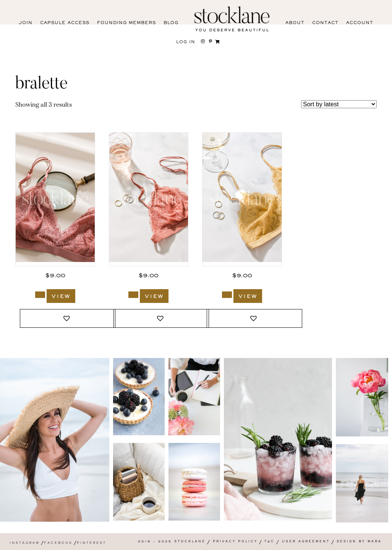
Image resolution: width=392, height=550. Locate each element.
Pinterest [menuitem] (92, 543)
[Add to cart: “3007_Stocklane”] (227, 295)
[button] (68, 318)
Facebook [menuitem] (58, 543)
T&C (270, 542)
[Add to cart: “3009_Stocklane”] (40, 295)
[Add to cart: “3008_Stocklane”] (133, 295)
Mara (375, 542)
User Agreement (306, 542)
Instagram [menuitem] (25, 543)
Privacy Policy (235, 542)
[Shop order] (339, 104)
